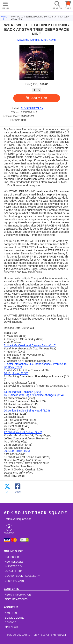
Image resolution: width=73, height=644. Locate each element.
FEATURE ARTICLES (16, 599)
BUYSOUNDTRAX (32, 108)
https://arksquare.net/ (19, 519)
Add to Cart (39, 98)
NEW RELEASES (14, 562)
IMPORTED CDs (14, 566)
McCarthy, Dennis (28, 40)
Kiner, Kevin (48, 40)
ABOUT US (11, 613)
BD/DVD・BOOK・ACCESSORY (22, 576)
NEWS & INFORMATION (18, 595)
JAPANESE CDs (13, 571)
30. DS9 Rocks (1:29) (17, 451)
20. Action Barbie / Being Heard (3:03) (27, 411)
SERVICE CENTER (15, 618)
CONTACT (10, 622)
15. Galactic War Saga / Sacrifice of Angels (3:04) (34, 395)
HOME (18, 5)
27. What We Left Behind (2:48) (23, 432)
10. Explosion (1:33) (16, 373)
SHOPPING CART (15, 581)
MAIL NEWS (11, 627)
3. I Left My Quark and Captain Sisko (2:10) (30, 345)
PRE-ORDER (12, 557)
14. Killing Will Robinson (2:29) (22, 392)
